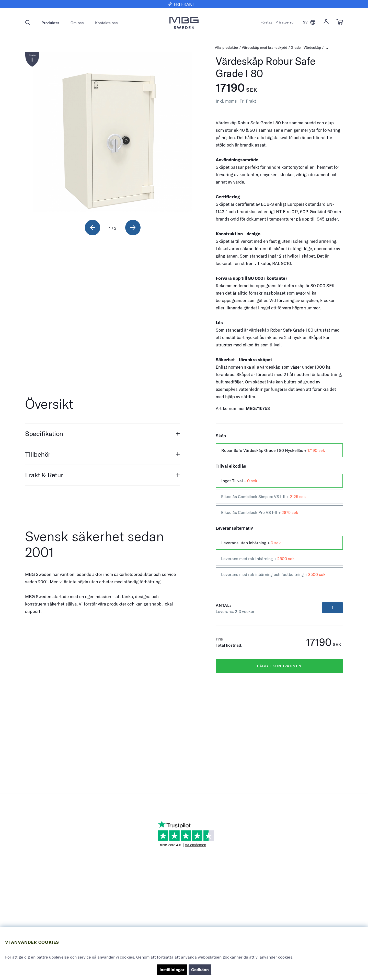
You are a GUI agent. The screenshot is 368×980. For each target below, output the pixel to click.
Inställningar (172, 970)
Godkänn (200, 970)
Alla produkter (227, 47)
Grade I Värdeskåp (306, 47)
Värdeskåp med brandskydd (264, 47)
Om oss (77, 23)
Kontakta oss (106, 23)
